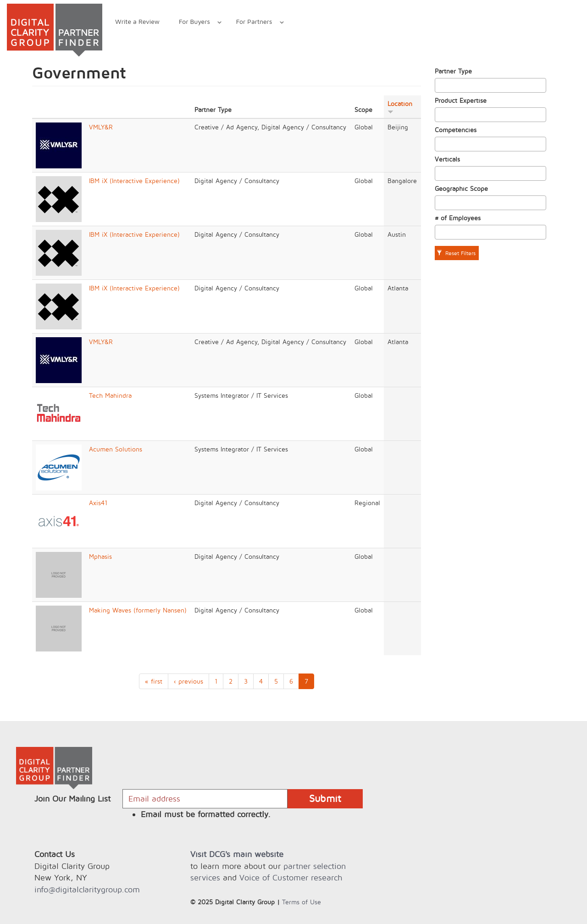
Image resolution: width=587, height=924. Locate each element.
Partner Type (453, 71)
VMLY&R (101, 127)
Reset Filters (456, 253)
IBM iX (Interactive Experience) (134, 181)
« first (154, 681)
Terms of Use (302, 902)
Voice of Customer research (291, 877)
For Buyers (195, 23)
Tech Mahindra (110, 395)
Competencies (456, 130)
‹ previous (188, 681)
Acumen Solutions (116, 449)
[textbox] (440, 85)
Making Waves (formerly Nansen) (138, 610)
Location (400, 107)
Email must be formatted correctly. (206, 814)
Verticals (447, 159)
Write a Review (137, 21)
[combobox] (491, 85)
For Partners (255, 23)
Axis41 (98, 503)
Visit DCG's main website (237, 854)
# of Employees (458, 218)
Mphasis (100, 556)
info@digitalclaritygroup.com (87, 889)
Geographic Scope (461, 188)
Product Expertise (461, 100)
